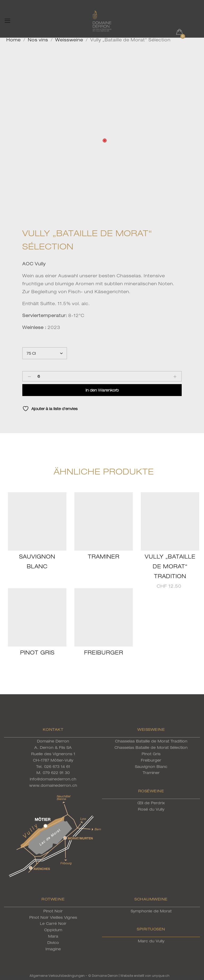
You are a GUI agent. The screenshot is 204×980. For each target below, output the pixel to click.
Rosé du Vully (151, 809)
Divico (53, 942)
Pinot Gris (37, 652)
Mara (53, 936)
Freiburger (104, 652)
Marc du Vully (151, 941)
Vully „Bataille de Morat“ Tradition (170, 566)
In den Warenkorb (102, 390)
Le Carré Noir (53, 923)
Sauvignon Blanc (151, 766)
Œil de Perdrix (151, 803)
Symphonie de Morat (151, 911)
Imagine (53, 949)
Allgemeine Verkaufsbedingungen (57, 976)
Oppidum (53, 930)
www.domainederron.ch (53, 785)
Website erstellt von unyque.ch (145, 976)
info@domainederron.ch (53, 779)
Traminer (104, 557)
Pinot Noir (53, 911)
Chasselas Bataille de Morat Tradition (151, 741)
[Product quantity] (39, 376)
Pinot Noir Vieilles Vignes (53, 917)
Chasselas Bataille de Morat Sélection (151, 747)
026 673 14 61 (57, 766)
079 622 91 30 (56, 773)
